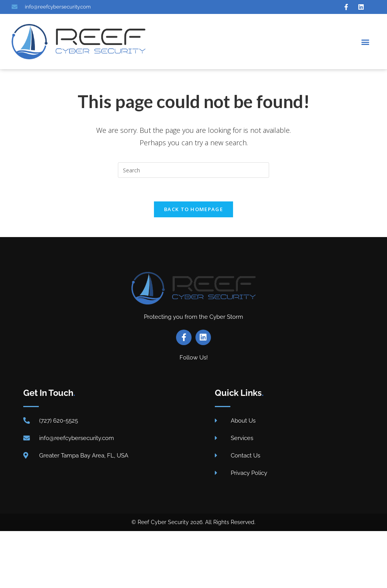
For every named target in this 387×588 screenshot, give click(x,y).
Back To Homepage (193, 209)
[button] (365, 42)
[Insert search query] (193, 170)
